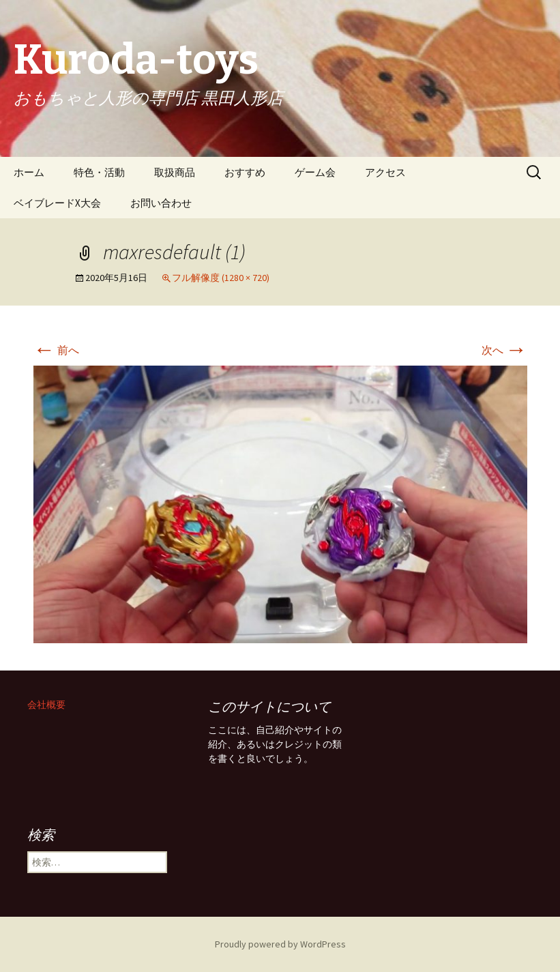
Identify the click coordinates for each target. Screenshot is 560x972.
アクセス (385, 172)
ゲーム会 (315, 172)
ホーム (29, 172)
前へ (56, 350)
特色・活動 (99, 172)
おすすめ (245, 172)
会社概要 (46, 705)
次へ (504, 350)
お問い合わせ (161, 203)
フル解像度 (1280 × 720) (221, 278)
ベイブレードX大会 (57, 203)
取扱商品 (175, 172)
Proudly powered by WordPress (280, 944)
